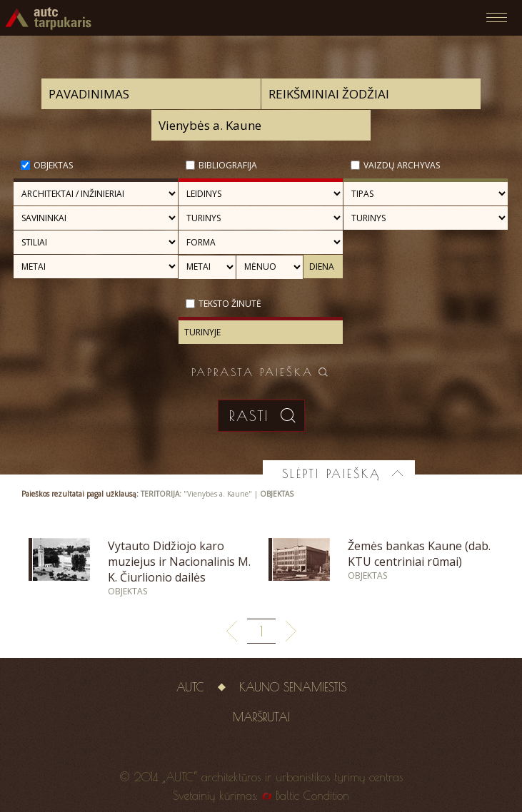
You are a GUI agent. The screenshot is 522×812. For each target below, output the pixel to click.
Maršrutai (261, 717)
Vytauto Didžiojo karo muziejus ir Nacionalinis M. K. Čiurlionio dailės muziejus (179, 569)
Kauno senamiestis (293, 687)
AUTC (190, 687)
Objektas (53, 165)
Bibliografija (228, 165)
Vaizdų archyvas (402, 165)
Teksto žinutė (230, 304)
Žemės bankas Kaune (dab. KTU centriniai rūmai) (419, 554)
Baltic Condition (312, 796)
